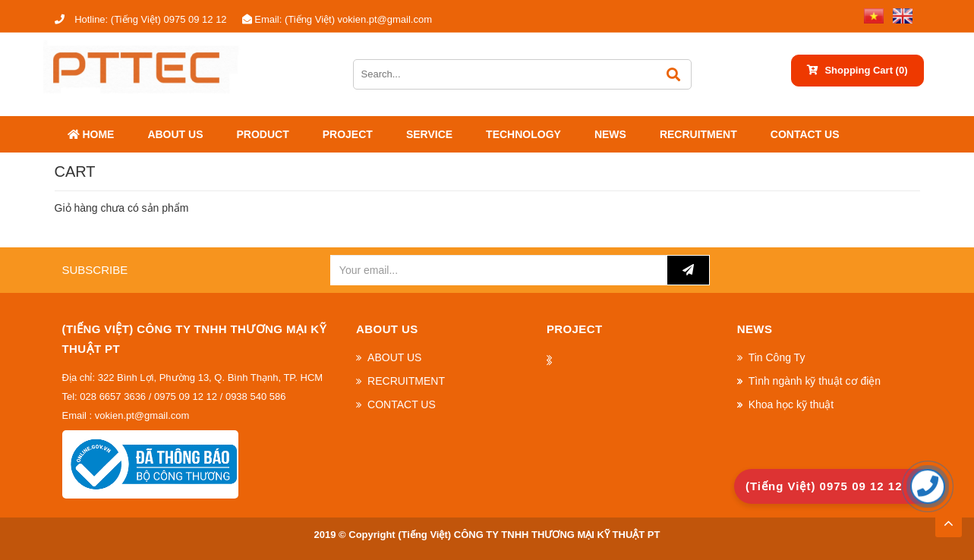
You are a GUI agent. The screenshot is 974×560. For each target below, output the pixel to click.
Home (91, 134)
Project (348, 134)
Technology (523, 134)
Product (263, 134)
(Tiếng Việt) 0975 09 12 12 (141, 19)
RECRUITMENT (698, 134)
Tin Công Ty (777, 357)
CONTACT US (805, 134)
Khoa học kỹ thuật (791, 404)
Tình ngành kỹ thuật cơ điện (815, 381)
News (610, 134)
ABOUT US (175, 134)
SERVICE (429, 134)
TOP (948, 519)
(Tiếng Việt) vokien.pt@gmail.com (337, 19)
